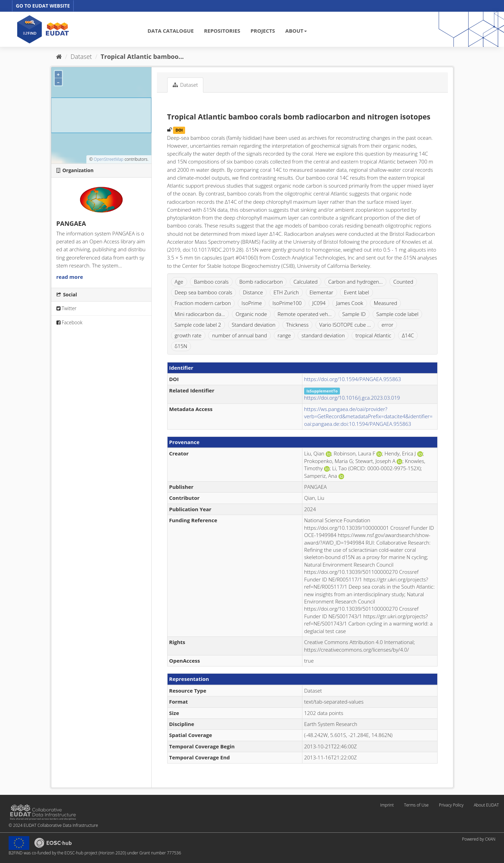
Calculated (305, 282)
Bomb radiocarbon (261, 282)
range (284, 335)
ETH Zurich (286, 292)
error (388, 325)
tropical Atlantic (373, 335)
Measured (385, 303)
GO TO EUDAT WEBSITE (43, 6)
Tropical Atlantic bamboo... (142, 56)
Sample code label (398, 314)
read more (70, 277)
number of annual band (239, 335)
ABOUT (296, 31)
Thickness (298, 325)
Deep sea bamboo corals (204, 292)
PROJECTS (263, 31)
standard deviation (323, 335)
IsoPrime (252, 303)
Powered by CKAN (479, 839)
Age (179, 282)
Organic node (251, 314)
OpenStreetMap (108, 159)
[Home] (59, 56)
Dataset (81, 56)
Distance (253, 292)
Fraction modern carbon (203, 303)
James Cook (350, 303)
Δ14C (408, 335)
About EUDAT (486, 805)
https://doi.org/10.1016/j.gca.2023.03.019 (352, 398)
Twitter (67, 308)
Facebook (69, 322)
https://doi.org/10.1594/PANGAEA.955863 (353, 379)
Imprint (387, 805)
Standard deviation (254, 325)
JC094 (319, 303)
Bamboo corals (211, 282)
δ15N (181, 346)
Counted (403, 282)
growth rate (188, 335)
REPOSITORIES (222, 31)
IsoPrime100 (287, 303)
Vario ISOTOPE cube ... (345, 325)
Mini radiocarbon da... (200, 314)
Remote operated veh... (305, 314)
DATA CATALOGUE (171, 31)
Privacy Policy (451, 805)
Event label (356, 292)
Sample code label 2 (198, 325)
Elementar (321, 292)
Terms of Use (416, 805)
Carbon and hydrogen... (355, 282)
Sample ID (354, 314)
